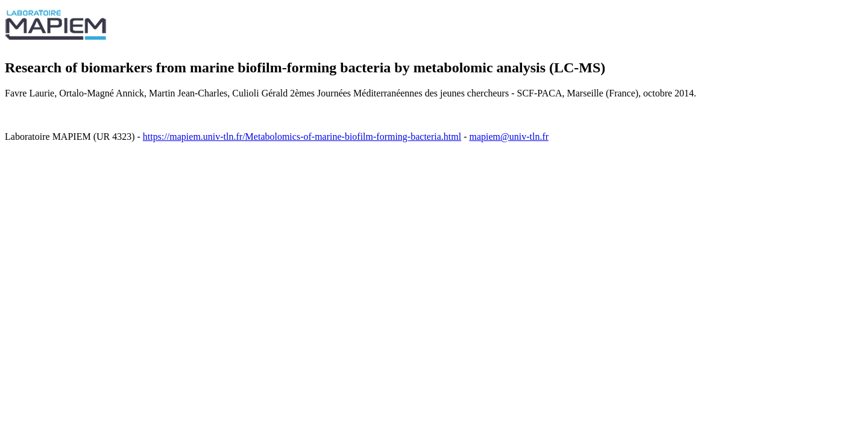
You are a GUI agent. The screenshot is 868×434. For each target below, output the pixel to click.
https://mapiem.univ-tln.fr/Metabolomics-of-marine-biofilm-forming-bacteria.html (302, 137)
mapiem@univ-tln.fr (509, 137)
